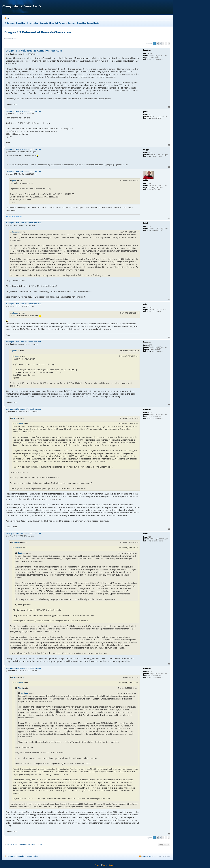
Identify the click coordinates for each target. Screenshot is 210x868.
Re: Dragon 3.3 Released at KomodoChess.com (23, 111)
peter (14, 181)
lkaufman (16, 232)
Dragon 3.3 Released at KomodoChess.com (38, 32)
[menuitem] (7, 18)
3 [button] (160, 44)
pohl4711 (16, 351)
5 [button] (166, 44)
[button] (169, 44)
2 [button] (157, 44)
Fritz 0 (15, 418)
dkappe (15, 313)
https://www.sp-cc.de (14, 216)
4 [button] (163, 44)
